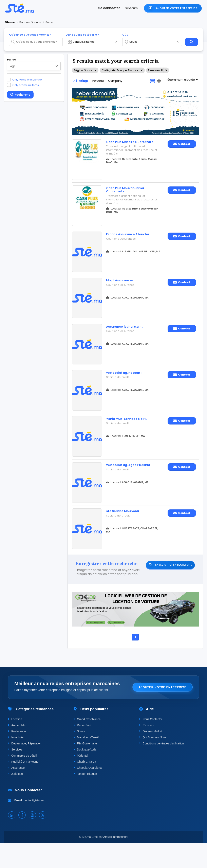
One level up (21, 261)
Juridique (15, 799)
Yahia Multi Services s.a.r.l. (129, 435)
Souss (79, 757)
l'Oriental (81, 781)
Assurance (16, 793)
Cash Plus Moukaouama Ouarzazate (128, 193)
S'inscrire (131, 8)
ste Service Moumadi (125, 532)
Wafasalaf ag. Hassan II (127, 386)
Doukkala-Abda (85, 775)
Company (115, 81)
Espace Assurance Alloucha (131, 240)
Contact (182, 144)
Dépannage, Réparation (25, 769)
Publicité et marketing (23, 787)
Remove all (155, 70)
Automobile (17, 751)
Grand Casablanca (87, 744)
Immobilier (16, 763)
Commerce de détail (22, 781)
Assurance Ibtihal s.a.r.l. (127, 337)
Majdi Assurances (122, 288)
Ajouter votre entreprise (163, 712)
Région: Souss (83, 70)
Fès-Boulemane (85, 769)
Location (15, 744)
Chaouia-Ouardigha (88, 793)
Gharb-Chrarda (85, 787)
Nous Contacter (151, 744)
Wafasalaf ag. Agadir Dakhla (125, 485)
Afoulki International (116, 862)
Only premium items (26, 85)
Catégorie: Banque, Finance (120, 70)
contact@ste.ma (34, 826)
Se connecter (109, 8)
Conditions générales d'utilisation (162, 769)
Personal (98, 81)
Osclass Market (151, 757)
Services (15, 775)
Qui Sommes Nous (153, 763)
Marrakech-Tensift (87, 763)
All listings (81, 81)
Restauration (18, 757)
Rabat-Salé (82, 751)
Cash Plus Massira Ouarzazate (122, 144)
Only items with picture (27, 79)
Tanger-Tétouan (85, 799)
